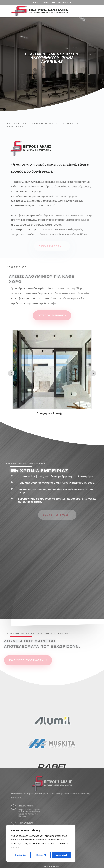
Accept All (61, 855)
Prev (11, 373)
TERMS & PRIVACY (52, 866)
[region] (41, 843)
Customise (21, 855)
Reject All (41, 855)
